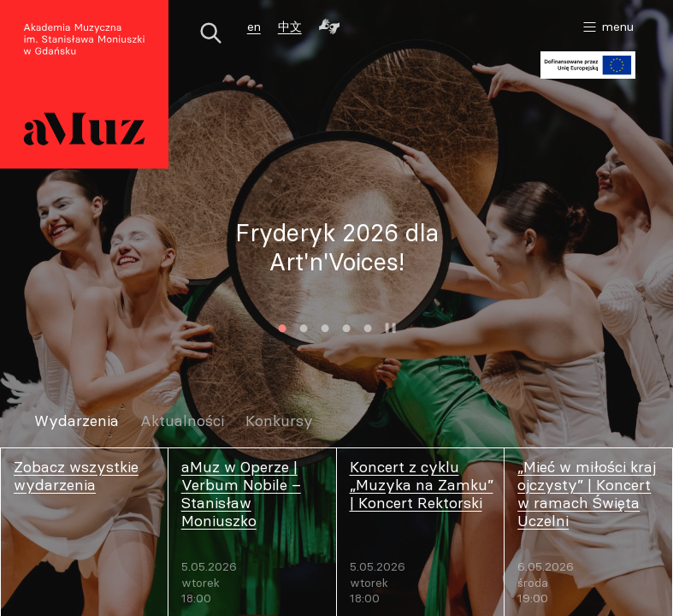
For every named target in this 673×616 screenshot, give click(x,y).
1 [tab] (283, 328)
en (254, 27)
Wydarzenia (77, 421)
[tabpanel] (336, 249)
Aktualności (182, 421)
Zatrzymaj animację (391, 329)
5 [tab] (368, 328)
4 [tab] (347, 328)
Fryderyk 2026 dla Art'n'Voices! (337, 248)
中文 (290, 27)
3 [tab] (325, 328)
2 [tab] (304, 328)
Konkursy (279, 421)
